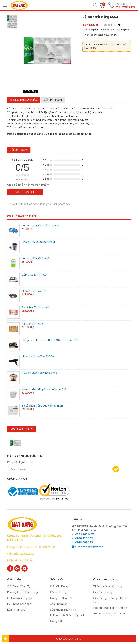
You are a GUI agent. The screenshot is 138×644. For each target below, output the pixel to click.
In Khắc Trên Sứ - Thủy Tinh (67, 616)
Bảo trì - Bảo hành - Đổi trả (110, 608)
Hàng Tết (56, 621)
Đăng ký (116, 469)
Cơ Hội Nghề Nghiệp (19, 598)
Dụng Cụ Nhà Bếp (61, 598)
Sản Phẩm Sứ (59, 604)
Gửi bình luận (53, 100)
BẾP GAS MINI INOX (34, 275)
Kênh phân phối (17, 610)
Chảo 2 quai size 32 (34, 291)
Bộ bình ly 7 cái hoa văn (36, 307)
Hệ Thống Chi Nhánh (20, 604)
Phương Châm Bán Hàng (22, 592)
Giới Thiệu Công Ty (19, 586)
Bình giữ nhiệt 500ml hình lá (38, 242)
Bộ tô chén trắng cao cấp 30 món (42, 406)
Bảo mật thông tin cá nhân (110, 614)
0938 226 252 (84, 538)
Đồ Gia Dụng (58, 592)
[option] (12, 18)
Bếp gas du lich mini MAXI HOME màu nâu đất (50, 340)
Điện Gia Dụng (59, 586)
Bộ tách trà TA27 (32, 324)
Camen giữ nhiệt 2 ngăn (36, 258)
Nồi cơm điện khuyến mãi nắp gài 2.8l (44, 389)
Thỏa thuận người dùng (108, 586)
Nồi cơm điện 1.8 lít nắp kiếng (39, 373)
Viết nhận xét (25, 192)
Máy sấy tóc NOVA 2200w (38, 356)
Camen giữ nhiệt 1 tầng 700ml (40, 225)
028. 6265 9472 (125, 7)
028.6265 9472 (85, 534)
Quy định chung (103, 592)
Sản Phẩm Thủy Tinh (63, 610)
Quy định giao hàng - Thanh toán (110, 600)
